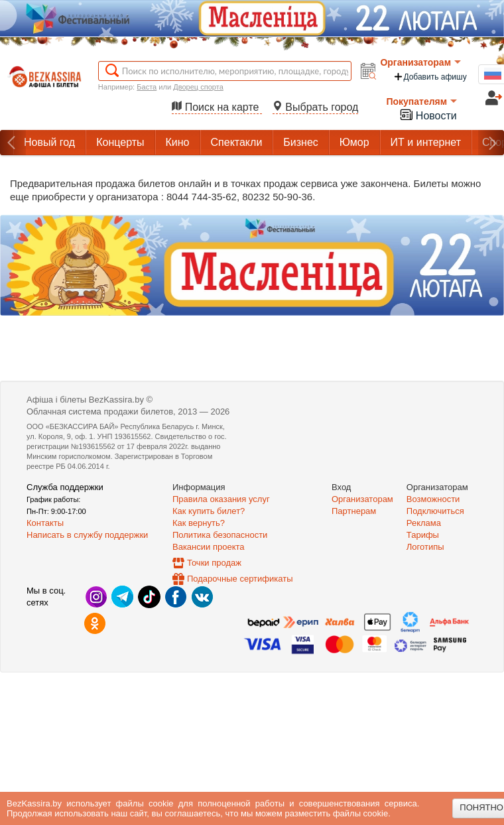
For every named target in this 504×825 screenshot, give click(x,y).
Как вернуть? (199, 523)
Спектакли (237, 142)
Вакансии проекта (209, 547)
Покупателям (421, 101)
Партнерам (354, 511)
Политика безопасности (220, 535)
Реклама (424, 523)
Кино (178, 142)
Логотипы (425, 547)
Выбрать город (316, 107)
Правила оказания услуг (221, 499)
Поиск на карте (217, 107)
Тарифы (423, 535)
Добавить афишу (430, 77)
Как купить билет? (209, 511)
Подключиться (435, 511)
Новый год (49, 142)
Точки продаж (214, 563)
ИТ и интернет (426, 142)
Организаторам (420, 62)
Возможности (433, 499)
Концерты (120, 142)
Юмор (354, 142)
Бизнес (301, 142)
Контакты (45, 523)
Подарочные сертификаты (240, 579)
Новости (428, 114)
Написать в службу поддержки (87, 535)
